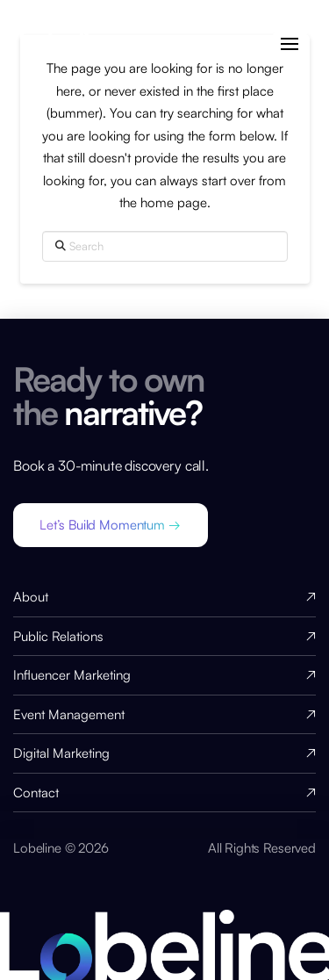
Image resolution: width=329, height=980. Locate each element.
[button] (290, 44)
